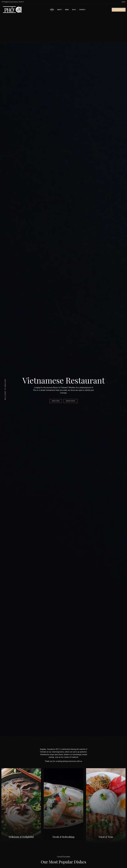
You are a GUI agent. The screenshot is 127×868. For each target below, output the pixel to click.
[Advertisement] (64, 29)
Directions (56, 401)
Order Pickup (71, 401)
